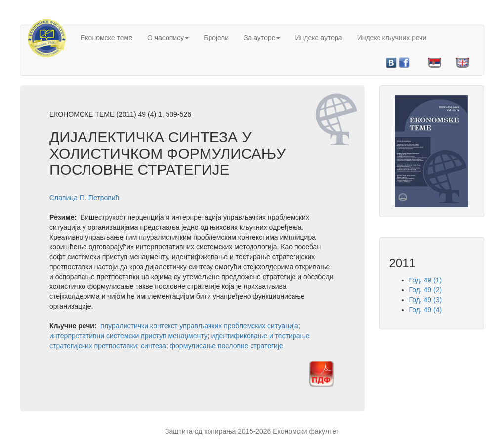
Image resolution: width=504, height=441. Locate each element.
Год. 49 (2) (426, 290)
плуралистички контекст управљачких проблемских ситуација (199, 326)
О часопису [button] (168, 38)
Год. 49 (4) (426, 310)
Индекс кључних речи (392, 38)
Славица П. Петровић (84, 198)
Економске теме (106, 38)
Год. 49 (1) (426, 280)
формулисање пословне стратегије (227, 346)
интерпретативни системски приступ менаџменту (128, 336)
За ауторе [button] (262, 38)
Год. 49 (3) (426, 300)
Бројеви (216, 38)
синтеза (153, 346)
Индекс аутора (318, 38)
